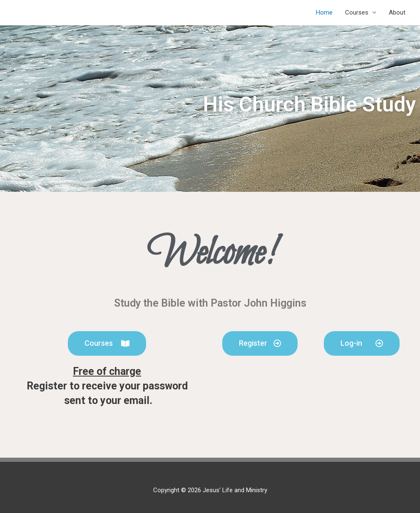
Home (324, 12)
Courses (357, 12)
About (397, 12)
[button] (107, 343)
